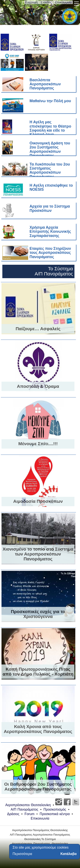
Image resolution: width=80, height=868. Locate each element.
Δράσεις (13, 814)
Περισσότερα (22, 854)
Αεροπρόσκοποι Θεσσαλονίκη (28, 805)
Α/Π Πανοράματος (24, 809)
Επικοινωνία (63, 2)
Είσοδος (46, 2)
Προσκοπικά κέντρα (55, 814)
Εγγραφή (32, 2)
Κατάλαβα (68, 854)
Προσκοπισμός (55, 809)
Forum (29, 814)
